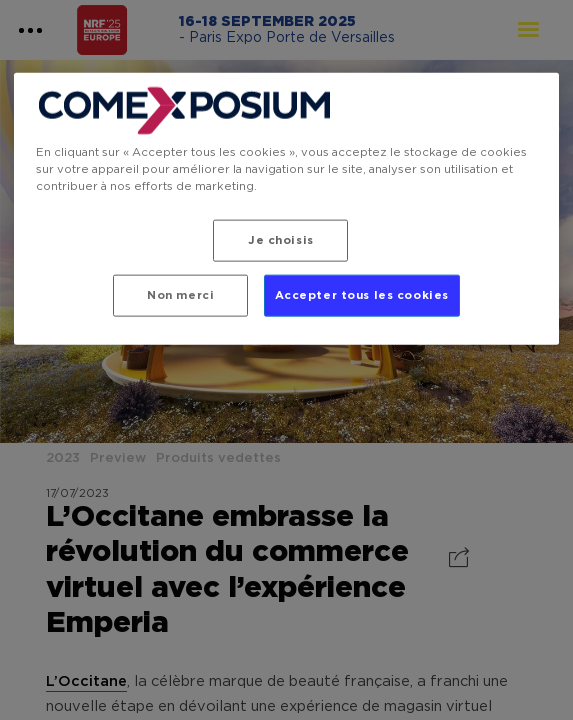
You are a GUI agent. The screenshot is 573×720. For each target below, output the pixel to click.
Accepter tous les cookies (362, 295)
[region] (286, 209)
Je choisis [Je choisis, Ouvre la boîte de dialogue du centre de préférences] (281, 240)
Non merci (180, 295)
